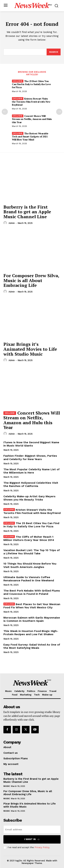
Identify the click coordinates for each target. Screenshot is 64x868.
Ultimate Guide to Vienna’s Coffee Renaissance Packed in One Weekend (29, 579)
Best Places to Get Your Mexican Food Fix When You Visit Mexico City (32, 606)
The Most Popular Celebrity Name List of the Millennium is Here (31, 471)
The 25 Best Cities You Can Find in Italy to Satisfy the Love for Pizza (31, 84)
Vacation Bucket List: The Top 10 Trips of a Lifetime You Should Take (32, 552)
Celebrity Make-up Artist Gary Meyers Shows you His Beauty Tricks (29, 498)
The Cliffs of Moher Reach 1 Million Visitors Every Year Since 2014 (29, 538)
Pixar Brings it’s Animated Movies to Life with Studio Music (30, 349)
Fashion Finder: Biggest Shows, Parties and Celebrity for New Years (30, 457)
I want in (32, 839)
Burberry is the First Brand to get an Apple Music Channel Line (27, 212)
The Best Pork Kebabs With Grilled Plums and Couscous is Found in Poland (32, 592)
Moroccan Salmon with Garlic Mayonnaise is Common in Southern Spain (32, 619)
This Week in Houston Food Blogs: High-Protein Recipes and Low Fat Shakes (31, 633)
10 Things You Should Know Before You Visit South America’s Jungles (30, 565)
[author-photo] (6, 223)
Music (7, 786)
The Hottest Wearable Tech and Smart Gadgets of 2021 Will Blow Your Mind (30, 136)
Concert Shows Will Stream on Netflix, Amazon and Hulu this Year (32, 119)
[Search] (54, 52)
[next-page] (59, 112)
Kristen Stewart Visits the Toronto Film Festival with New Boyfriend (31, 102)
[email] (32, 829)
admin (12, 223)
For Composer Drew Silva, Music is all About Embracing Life (31, 280)
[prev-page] (5, 112)
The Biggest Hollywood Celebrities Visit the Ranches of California (31, 484)
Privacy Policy (42, 847)
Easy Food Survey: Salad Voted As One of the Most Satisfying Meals (32, 646)
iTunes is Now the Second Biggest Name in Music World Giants (31, 444)
